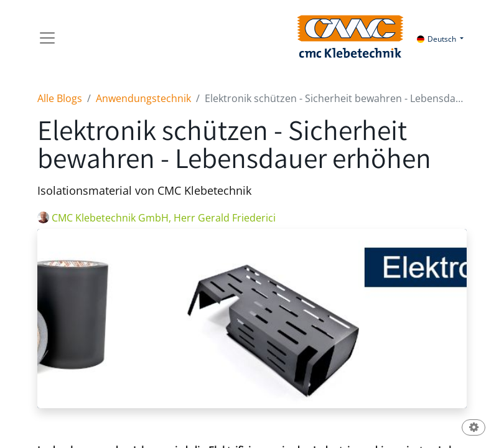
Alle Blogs (60, 98)
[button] (474, 428)
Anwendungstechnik (143, 98)
